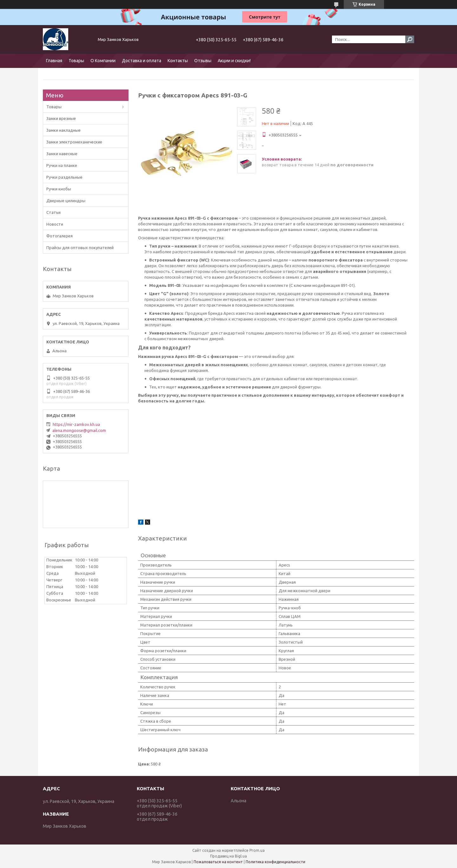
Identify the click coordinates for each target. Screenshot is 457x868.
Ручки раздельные (64, 177)
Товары (76, 61)
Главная (54, 61)
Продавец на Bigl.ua (228, 856)
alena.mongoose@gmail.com (79, 430)
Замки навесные (62, 154)
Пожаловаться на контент (218, 862)
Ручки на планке (62, 165)
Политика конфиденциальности (275, 862)
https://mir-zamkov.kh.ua (76, 424)
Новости (55, 224)
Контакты (178, 61)
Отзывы (203, 61)
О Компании (103, 61)
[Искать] (410, 39)
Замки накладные (63, 130)
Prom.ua (257, 850)
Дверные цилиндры (66, 201)
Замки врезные (61, 118)
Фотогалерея (60, 236)
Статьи (53, 212)
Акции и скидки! (234, 61)
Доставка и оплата (142, 61)
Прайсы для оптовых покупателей (80, 248)
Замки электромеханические (74, 142)
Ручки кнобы (59, 189)
